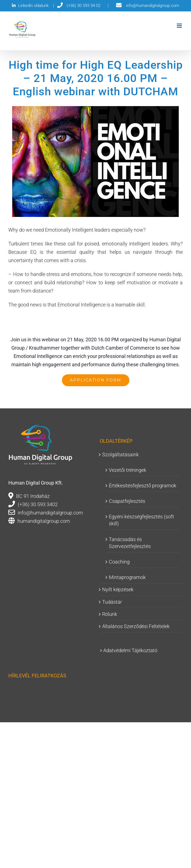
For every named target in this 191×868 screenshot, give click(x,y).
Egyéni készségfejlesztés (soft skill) (141, 520)
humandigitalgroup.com (44, 521)
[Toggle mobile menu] (180, 26)
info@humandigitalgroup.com (50, 513)
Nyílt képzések (118, 589)
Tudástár (112, 602)
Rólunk (110, 614)
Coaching (119, 562)
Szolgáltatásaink (120, 455)
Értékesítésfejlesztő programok (143, 486)
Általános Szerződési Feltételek (136, 626)
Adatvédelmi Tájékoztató (130, 650)
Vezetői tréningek (128, 470)
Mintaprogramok (127, 577)
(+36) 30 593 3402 (38, 504)
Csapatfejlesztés (127, 501)
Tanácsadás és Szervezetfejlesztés (130, 543)
